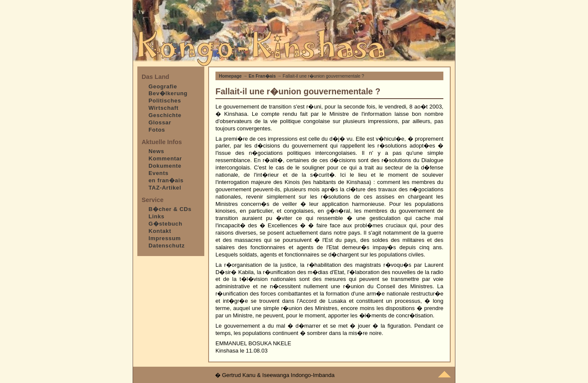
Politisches (165, 101)
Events (159, 173)
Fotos (157, 130)
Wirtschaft (164, 108)
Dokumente (165, 166)
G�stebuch (165, 224)
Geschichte (165, 115)
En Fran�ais (262, 76)
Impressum (165, 238)
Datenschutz (167, 246)
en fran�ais (166, 180)
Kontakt (160, 231)
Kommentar (165, 158)
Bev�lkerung (168, 93)
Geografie (163, 86)
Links (156, 216)
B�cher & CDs (170, 209)
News (156, 151)
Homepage (230, 76)
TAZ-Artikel (165, 188)
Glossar (160, 122)
